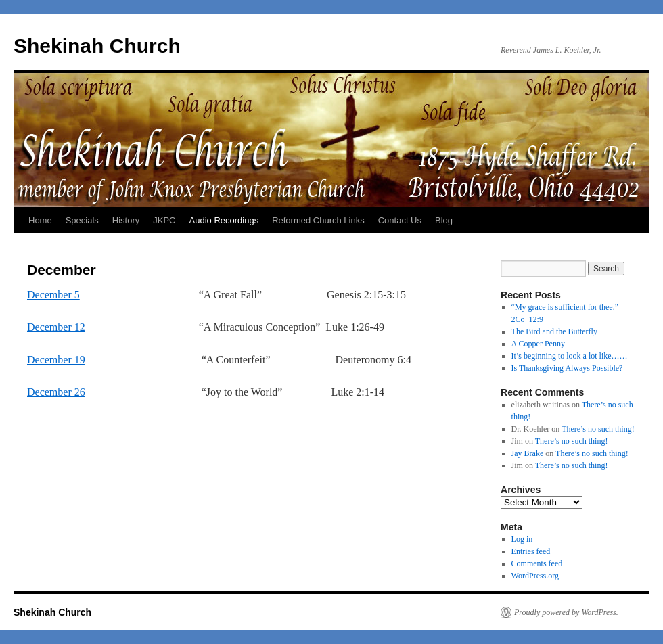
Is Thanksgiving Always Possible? (567, 368)
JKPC (164, 220)
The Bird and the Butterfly (554, 331)
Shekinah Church (97, 46)
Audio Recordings (224, 220)
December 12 (56, 327)
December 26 (56, 392)
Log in (522, 539)
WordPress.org (535, 576)
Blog (444, 220)
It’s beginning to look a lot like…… (570, 356)
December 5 (53, 295)
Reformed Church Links (318, 220)
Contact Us (400, 220)
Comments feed (537, 563)
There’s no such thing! (598, 429)
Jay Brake (528, 453)
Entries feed (531, 551)
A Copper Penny (538, 344)
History (126, 220)
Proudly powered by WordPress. (566, 612)
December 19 (56, 360)
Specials (82, 220)
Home (40, 220)
